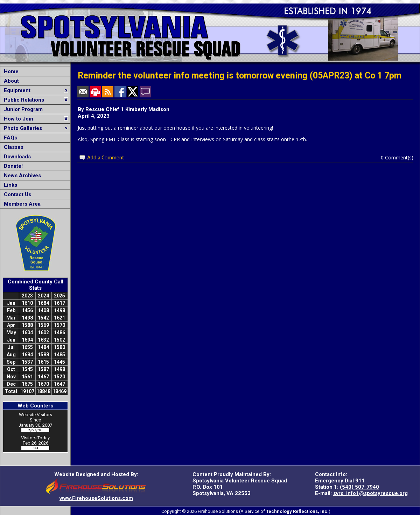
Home (10, 71)
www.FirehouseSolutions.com (96, 498)
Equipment (16, 90)
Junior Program (22, 109)
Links (9, 185)
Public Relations (23, 100)
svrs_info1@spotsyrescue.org (370, 493)
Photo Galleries (22, 128)
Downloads (16, 157)
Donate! (12, 166)
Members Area (21, 204)
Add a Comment (106, 157)
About (10, 81)
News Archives (21, 176)
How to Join (17, 119)
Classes (12, 147)
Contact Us (16, 194)
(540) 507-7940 (359, 487)
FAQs (9, 138)
